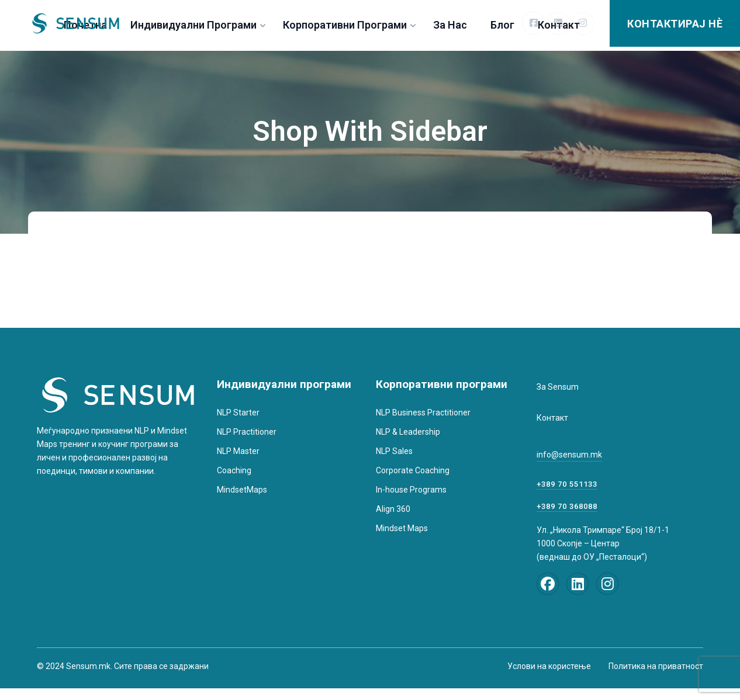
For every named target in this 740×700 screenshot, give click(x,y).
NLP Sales (394, 451)
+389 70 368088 (567, 506)
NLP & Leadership (408, 432)
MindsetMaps (242, 490)
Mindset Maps (402, 528)
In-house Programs (411, 490)
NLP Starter (238, 413)
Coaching (234, 470)
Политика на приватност (656, 666)
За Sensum (558, 387)
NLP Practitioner (247, 432)
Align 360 (393, 509)
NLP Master (238, 451)
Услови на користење (549, 666)
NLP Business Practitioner (423, 413)
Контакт (552, 418)
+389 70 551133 (567, 484)
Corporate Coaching (413, 470)
